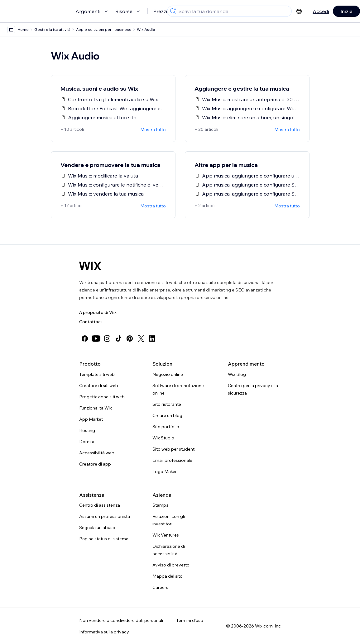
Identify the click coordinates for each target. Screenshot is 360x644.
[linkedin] (152, 339)
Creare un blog (167, 415)
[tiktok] (118, 339)
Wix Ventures (166, 535)
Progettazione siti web (102, 397)
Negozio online (168, 374)
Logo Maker (165, 471)
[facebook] (85, 339)
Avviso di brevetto (171, 565)
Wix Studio (163, 438)
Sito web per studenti (174, 449)
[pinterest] (130, 339)
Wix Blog (237, 374)
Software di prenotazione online (178, 389)
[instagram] (107, 339)
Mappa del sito (168, 576)
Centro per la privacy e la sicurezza (253, 389)
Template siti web (97, 374)
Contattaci (90, 322)
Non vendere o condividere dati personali (121, 620)
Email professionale (172, 460)
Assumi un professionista (105, 516)
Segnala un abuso (97, 528)
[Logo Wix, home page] (90, 266)
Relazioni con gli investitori (169, 520)
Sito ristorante (167, 404)
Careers (160, 587)
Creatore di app (95, 464)
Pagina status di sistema (104, 539)
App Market (91, 419)
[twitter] (141, 339)
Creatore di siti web (99, 386)
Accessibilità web (97, 453)
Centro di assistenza (100, 505)
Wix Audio (146, 29)
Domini (86, 442)
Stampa (161, 505)
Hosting (87, 430)
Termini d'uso (190, 620)
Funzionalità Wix (96, 408)
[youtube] (96, 339)
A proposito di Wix (98, 312)
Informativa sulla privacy (104, 632)
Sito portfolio (166, 427)
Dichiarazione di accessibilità (169, 550)
